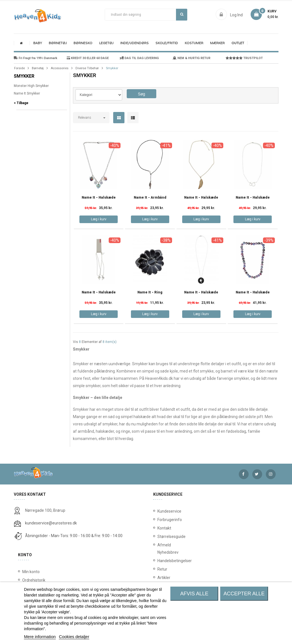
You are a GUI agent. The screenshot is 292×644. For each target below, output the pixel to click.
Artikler (161, 578)
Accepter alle (244, 594)
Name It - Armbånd (150, 198)
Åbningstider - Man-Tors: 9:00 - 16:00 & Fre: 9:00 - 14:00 (74, 536)
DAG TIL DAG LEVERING (139, 58)
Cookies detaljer (74, 637)
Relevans (85, 118)
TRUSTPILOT (244, 58)
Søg (182, 14)
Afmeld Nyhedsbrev (161, 549)
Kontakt (161, 528)
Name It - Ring (150, 292)
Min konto (31, 572)
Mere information (40, 637)
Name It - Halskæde (99, 198)
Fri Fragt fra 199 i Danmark (35, 58)
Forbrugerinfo (161, 520)
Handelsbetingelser (161, 561)
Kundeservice (161, 511)
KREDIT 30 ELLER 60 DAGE (88, 58)
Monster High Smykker (31, 86)
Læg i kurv (99, 219)
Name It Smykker (27, 93)
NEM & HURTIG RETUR (191, 58)
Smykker (24, 76)
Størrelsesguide (161, 537)
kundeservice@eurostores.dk (51, 523)
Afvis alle (194, 594)
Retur (161, 569)
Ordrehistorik (34, 580)
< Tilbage (21, 103)
